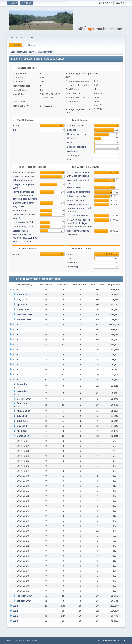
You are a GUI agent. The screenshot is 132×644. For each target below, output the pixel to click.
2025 (15, 325)
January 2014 (24, 601)
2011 (15, 616)
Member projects (76, 125)
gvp (14, 130)
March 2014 (23, 436)
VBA (69, 160)
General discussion (77, 134)
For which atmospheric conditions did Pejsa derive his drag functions (25, 195)
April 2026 (22, 305)
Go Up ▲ (122, 640)
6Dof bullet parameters (24, 172)
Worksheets (73, 151)
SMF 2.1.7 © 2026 (14, 640)
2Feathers (72, 262)
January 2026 (24, 320)
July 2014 (22, 416)
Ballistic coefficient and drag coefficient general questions (79, 208)
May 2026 (22, 300)
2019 (15, 355)
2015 (15, 375)
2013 (15, 606)
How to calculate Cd (23, 222)
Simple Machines (30, 640)
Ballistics (71, 130)
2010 (15, 621)
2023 (15, 335)
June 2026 (22, 295)
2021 (15, 345)
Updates (71, 138)
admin (16, 125)
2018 (15, 360)
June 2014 (22, 421)
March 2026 (23, 310)
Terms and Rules (109, 640)
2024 (15, 330)
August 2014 (23, 411)
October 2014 (24, 399)
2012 (15, 611)
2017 (15, 365)
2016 (15, 370)
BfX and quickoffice (77, 196)
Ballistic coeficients (77, 147)
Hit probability (20, 210)
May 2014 (22, 426)
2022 (15, 340)
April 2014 (22, 431)
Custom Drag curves (23, 227)
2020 (15, 350)
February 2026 (24, 315)
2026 (15, 290)
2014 (15, 380)
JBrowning (99, 93)
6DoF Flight (73, 155)
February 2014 (24, 596)
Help (69, 143)
